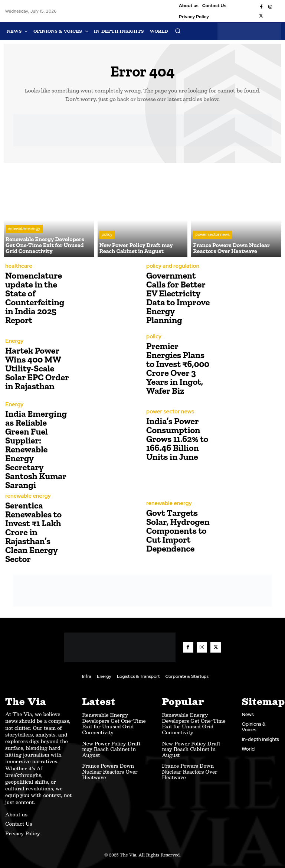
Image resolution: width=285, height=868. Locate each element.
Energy (13, 342)
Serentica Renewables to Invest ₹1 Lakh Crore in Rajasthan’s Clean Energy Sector (33, 532)
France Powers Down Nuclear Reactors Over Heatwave (110, 769)
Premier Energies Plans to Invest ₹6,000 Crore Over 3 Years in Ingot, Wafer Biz (178, 369)
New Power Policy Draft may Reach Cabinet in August (111, 747)
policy (107, 235)
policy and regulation (169, 267)
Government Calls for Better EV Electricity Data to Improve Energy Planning (178, 298)
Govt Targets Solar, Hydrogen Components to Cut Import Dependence (178, 530)
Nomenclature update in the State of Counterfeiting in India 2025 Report (35, 298)
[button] (178, 31)
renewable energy (24, 230)
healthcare (17, 267)
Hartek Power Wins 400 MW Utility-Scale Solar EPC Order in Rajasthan (37, 369)
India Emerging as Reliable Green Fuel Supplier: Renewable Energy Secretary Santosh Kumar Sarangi (36, 450)
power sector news (212, 235)
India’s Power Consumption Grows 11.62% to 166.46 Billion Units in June (177, 439)
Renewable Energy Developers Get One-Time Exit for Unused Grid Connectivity (114, 721)
